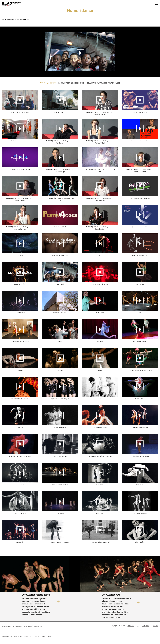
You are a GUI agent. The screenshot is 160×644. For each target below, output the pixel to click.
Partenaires (18, 637)
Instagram (146, 626)
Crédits (49, 637)
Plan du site (28, 637)
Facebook (131, 626)
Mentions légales (39, 637)
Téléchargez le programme (33, 626)
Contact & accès (7, 637)
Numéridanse (25, 19)
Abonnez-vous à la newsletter (12, 626)
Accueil (4, 19)
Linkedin (155, 626)
